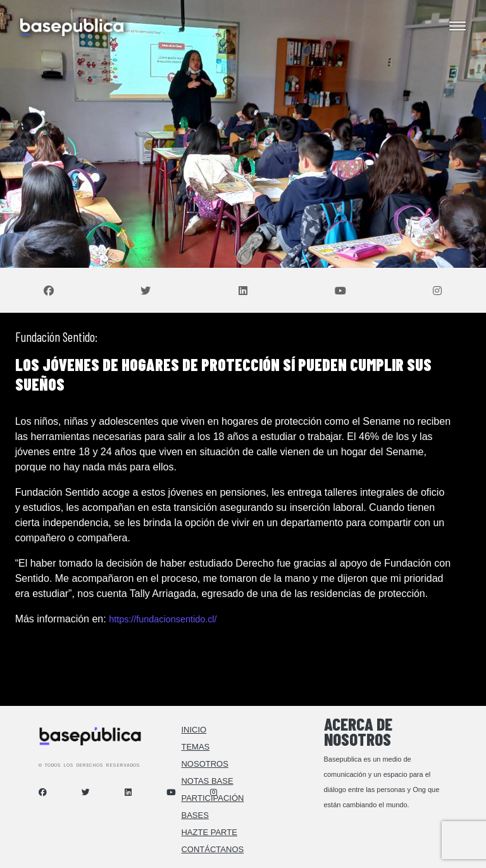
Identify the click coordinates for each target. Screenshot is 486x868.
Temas (195, 747)
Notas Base (207, 781)
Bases (195, 815)
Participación (212, 798)
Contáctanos (212, 849)
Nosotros (204, 764)
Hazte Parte (209, 832)
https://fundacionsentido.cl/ (163, 619)
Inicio (194, 730)
